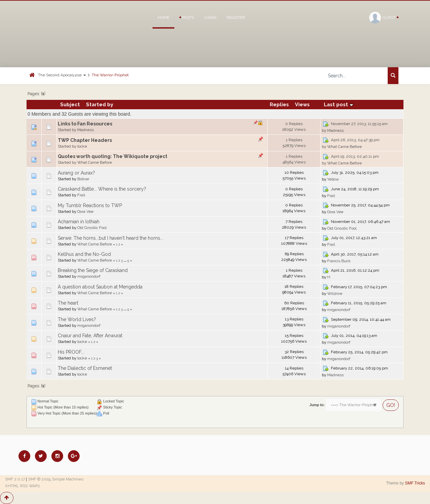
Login (210, 17)
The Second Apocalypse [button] (62, 75)
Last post (339, 104)
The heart (68, 303)
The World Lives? (77, 319)
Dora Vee (85, 211)
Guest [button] (384, 18)
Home (163, 17)
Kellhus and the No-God (84, 254)
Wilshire (335, 294)
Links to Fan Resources (85, 124)
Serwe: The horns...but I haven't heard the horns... (111, 238)
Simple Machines (68, 479)
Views (302, 104)
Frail (81, 195)
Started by (100, 104)
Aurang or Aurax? (76, 173)
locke (82, 146)
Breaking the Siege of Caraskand (93, 270)
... (125, 260)
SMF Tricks (415, 483)
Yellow (333, 179)
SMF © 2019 (39, 479)
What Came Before (345, 147)
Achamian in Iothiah (79, 222)
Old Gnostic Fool (92, 228)
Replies (279, 104)
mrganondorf (89, 276)
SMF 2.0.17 (15, 479)
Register (236, 17)
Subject (70, 104)
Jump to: (317, 405)
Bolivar (83, 179)
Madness (85, 130)
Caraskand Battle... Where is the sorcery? (102, 189)
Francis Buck (339, 261)
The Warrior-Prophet (110, 75)
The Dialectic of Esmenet (85, 368)
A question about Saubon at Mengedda (100, 287)
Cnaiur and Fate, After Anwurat (90, 336)
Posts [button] (187, 17)
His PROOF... (71, 352)
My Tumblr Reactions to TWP (90, 205)
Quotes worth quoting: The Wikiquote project (113, 156)
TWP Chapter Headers (85, 140)
